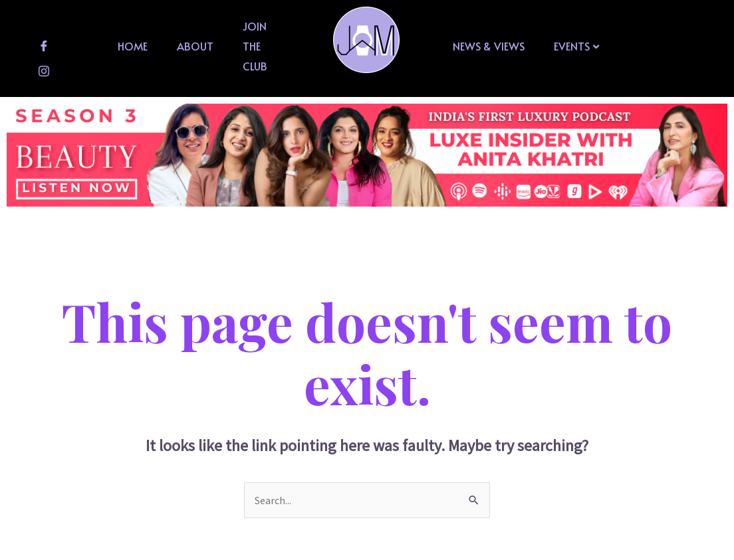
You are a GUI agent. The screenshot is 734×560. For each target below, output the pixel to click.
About (195, 46)
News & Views (489, 46)
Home (133, 46)
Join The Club (255, 46)
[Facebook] (44, 46)
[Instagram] (44, 71)
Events (576, 46)
